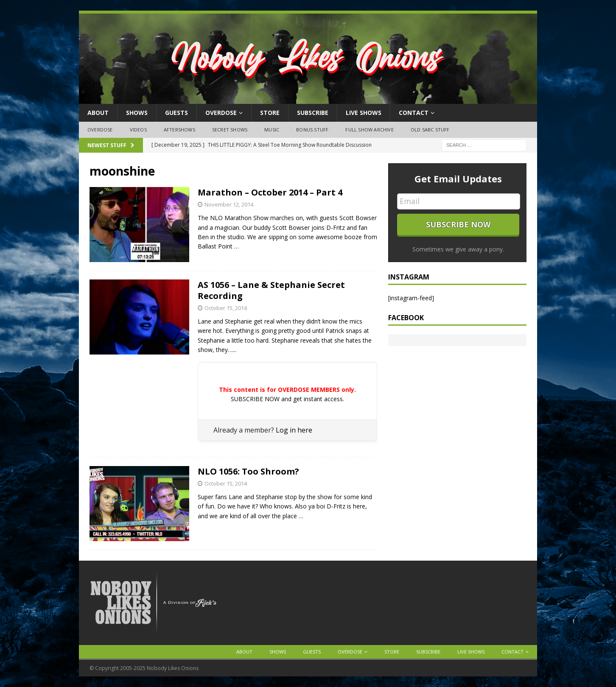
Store (270, 113)
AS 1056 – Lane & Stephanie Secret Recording (271, 290)
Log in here (294, 430)
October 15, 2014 (226, 308)
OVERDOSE (221, 113)
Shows (137, 113)
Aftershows (179, 130)
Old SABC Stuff (430, 130)
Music (272, 130)
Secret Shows (230, 130)
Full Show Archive (369, 130)
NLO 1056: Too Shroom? (248, 471)
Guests (176, 113)
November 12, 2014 (229, 204)
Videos (138, 130)
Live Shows (364, 113)
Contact (414, 113)
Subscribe (313, 113)
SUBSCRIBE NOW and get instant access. (287, 399)
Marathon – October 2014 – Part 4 (270, 192)
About (98, 113)
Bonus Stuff (312, 130)
